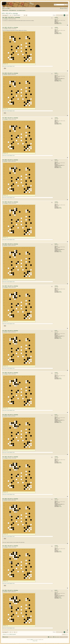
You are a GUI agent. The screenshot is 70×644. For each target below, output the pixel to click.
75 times (60, 23)
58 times (60, 24)
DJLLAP (56, 73)
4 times (60, 80)
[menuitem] (9, 8)
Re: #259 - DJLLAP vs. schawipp (11, 17)
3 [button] (61, 15)
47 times (60, 81)
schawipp (56, 17)
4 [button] (63, 15)
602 (57, 75)
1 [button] (58, 15)
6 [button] (66, 15)
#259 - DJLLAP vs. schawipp (10, 13)
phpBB (32, 640)
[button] (57, 15)
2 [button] (60, 15)
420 (57, 20)
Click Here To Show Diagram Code (9, 66)
